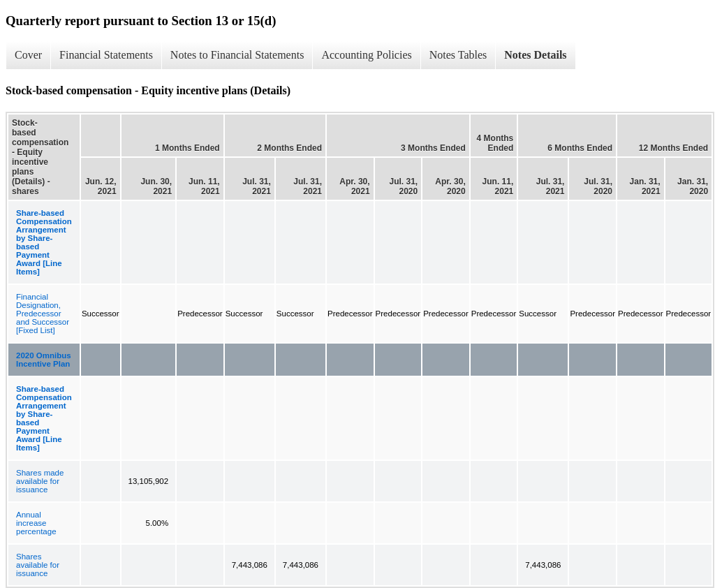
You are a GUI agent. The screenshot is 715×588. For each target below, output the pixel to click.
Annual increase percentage (36, 523)
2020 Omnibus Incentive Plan (44, 360)
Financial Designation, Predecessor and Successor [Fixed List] (43, 314)
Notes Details (535, 55)
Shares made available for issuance (40, 481)
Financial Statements (106, 55)
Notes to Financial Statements (237, 55)
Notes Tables (458, 55)
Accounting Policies (366, 55)
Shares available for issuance (38, 565)
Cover (28, 55)
